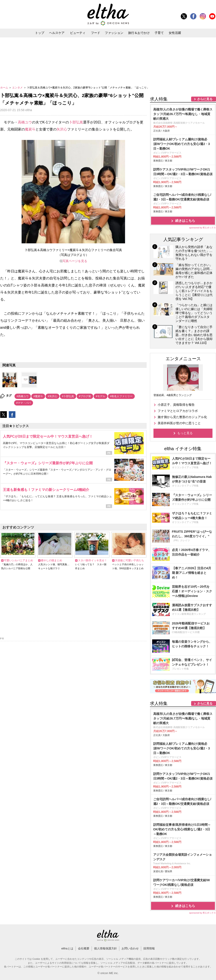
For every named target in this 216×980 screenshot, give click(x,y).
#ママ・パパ (24, 403)
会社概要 (84, 948)
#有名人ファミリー (121, 396)
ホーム (5, 88)
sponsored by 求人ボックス (203, 228)
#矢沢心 (53, 396)
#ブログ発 (85, 396)
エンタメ (18, 88)
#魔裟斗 (38, 396)
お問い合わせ (130, 948)
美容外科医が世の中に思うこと (179, 423)
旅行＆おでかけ (139, 33)
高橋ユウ (25, 122)
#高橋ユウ (23, 396)
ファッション (114, 33)
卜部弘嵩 (76, 122)
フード (96, 33)
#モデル (101, 396)
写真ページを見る (75, 261)
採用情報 (149, 948)
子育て (159, 33)
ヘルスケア (57, 33)
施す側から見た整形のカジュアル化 (182, 417)
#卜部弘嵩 (68, 396)
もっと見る (185, 433)
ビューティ (78, 33)
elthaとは (67, 948)
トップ (40, 33)
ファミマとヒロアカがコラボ (178, 411)
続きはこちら (185, 221)
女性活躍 (175, 33)
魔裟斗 (30, 129)
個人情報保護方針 (105, 948)
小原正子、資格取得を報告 (176, 405)
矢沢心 (62, 129)
